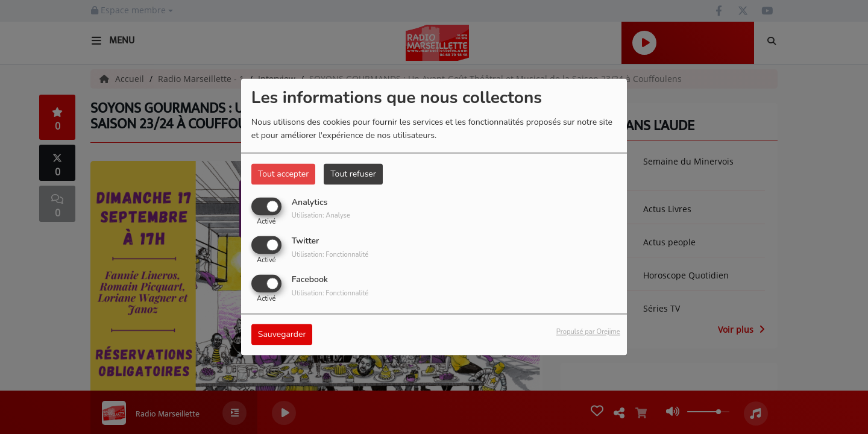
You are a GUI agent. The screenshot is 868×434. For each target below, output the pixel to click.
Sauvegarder (282, 335)
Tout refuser (353, 174)
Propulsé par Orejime (588, 332)
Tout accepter (283, 174)
